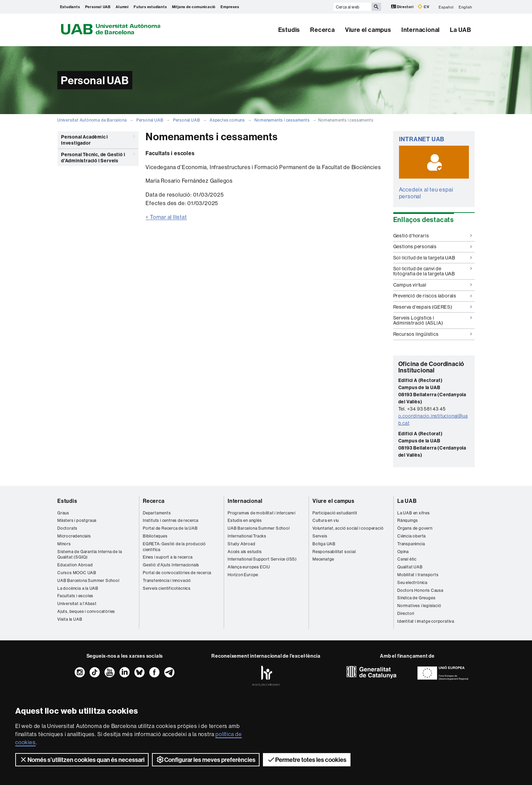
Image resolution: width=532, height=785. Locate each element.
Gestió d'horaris (433, 236)
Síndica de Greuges (416, 598)
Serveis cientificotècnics (167, 588)
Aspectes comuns (227, 120)
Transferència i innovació (167, 580)
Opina (403, 552)
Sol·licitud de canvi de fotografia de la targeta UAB (433, 271)
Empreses (230, 7)
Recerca (322, 30)
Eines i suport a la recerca (168, 557)
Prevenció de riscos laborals (433, 296)
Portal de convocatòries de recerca (177, 573)
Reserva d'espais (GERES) (433, 307)
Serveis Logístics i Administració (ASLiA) (433, 320)
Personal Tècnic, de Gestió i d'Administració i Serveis (98, 156)
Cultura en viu (326, 520)
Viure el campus (368, 30)
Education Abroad (75, 565)
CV (423, 7)
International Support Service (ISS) (262, 559)
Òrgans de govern (415, 528)
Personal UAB (98, 7)
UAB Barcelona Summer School (88, 580)
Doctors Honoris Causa (420, 590)
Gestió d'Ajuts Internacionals (171, 565)
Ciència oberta (412, 536)
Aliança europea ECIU (249, 567)
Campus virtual (433, 285)
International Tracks (247, 536)
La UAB (461, 30)
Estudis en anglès (245, 520)
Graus (63, 513)
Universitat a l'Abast (77, 604)
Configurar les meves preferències (206, 760)
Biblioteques (155, 536)
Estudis (289, 30)
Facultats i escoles (75, 596)
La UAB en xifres (414, 513)
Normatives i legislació (419, 606)
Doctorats (67, 528)
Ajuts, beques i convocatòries (86, 611)
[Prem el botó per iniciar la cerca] (376, 7)
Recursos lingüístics (433, 334)
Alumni (122, 7)
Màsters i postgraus (77, 520)
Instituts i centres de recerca (171, 520)
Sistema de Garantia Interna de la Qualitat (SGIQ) (90, 554)
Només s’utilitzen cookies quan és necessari (82, 760)
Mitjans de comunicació (194, 7)
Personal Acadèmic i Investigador (98, 139)
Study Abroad (242, 544)
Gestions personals (433, 247)
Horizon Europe (243, 575)
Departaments (157, 513)
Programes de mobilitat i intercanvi (262, 513)
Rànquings (408, 520)
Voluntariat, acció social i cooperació (348, 528)
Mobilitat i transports (418, 575)
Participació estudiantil (335, 513)
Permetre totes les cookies (307, 760)
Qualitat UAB (410, 567)
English (465, 7)
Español (446, 7)
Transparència (411, 544)
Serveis (320, 536)
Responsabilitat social (334, 552)
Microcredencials (74, 536)
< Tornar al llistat (166, 217)
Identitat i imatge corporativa (426, 621)
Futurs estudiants (150, 7)
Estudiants (70, 7)
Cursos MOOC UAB (77, 573)
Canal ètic (407, 559)
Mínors (64, 544)
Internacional (421, 30)
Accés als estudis (245, 552)
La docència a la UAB (78, 588)
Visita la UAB (70, 619)
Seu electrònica (412, 582)
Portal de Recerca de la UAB (170, 528)
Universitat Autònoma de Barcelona (92, 120)
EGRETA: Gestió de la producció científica (174, 547)
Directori (403, 7)
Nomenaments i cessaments (282, 120)
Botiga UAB (324, 544)
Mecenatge (323, 559)
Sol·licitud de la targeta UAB (433, 258)
